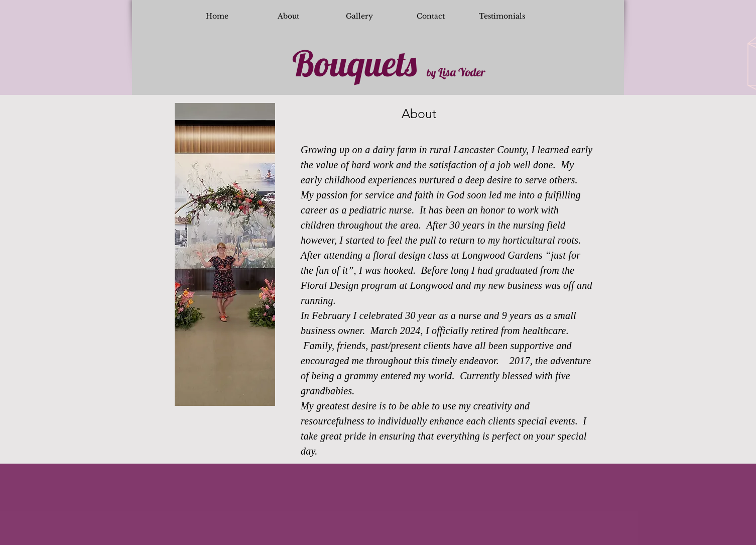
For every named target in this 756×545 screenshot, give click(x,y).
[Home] (217, 17)
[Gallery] (359, 17)
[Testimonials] (502, 17)
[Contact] (431, 17)
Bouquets (354, 63)
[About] (288, 17)
